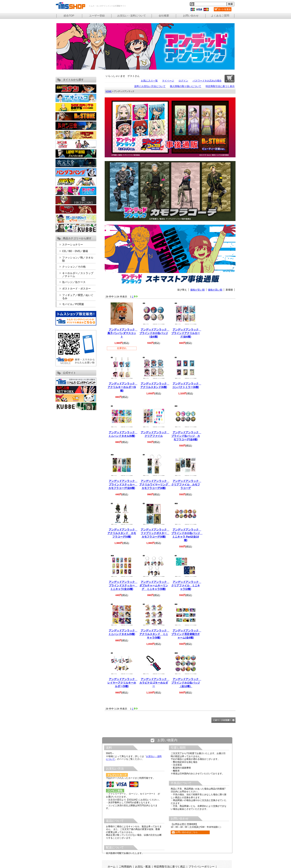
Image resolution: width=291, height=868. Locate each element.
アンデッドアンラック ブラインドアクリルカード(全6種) (186, 333)
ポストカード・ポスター (76, 289)
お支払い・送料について (132, 16)
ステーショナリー (73, 245)
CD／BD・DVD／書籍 (75, 251)
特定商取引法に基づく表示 (220, 86)
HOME (109, 91)
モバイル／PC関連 (73, 304)
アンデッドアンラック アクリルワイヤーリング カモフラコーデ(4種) (155, 484)
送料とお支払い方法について (150, 86)
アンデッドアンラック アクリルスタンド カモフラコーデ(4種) (122, 533)
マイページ (168, 81)
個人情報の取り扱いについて (185, 86)
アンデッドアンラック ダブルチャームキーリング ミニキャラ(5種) (154, 585)
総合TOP (69, 16)
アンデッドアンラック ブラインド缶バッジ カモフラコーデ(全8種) (186, 436)
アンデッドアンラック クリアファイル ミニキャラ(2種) (186, 585)
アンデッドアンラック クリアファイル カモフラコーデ (186, 484)
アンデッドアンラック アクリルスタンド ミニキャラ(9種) (154, 634)
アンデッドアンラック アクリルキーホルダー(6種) (122, 387)
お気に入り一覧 (149, 81)
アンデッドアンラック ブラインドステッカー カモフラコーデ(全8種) (123, 484)
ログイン (183, 81)
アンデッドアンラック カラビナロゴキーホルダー (154, 683)
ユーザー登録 (97, 16)
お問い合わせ (191, 16)
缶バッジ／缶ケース (74, 282)
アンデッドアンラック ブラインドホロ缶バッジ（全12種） (186, 683)
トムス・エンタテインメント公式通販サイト (70, 6)
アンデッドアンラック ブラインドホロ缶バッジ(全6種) (154, 333)
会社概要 (164, 16)
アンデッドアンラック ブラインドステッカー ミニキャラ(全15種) (123, 585)
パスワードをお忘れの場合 (207, 81)
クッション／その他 (74, 267)
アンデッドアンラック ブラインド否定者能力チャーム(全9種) (186, 634)
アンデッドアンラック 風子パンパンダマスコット (122, 333)
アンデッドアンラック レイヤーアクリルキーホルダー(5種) (122, 683)
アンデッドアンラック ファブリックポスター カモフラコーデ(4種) (155, 533)
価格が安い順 (197, 290)
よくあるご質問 (220, 16)
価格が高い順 (215, 290)
